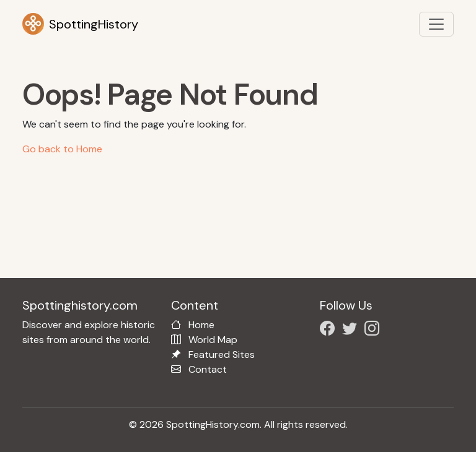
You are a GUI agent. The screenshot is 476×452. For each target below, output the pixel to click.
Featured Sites (222, 354)
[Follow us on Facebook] (330, 330)
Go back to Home (62, 149)
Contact (208, 369)
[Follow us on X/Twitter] (352, 330)
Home (201, 325)
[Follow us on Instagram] (374, 330)
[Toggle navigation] (436, 24)
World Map (213, 340)
